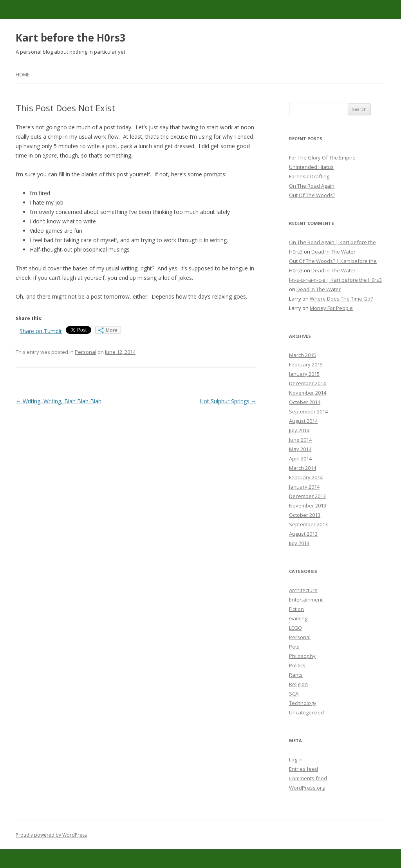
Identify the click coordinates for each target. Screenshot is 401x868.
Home (23, 75)
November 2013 (308, 506)
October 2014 (305, 402)
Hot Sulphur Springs (228, 401)
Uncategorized (306, 712)
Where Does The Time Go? (341, 299)
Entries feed (303, 769)
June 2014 (300, 440)
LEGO (295, 628)
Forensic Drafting (309, 176)
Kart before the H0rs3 (71, 38)
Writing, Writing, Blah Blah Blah (59, 401)
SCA (294, 694)
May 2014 (300, 449)
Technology (303, 703)
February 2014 (306, 477)
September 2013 (308, 524)
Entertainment (306, 600)
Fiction (296, 609)
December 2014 (307, 383)
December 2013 (307, 496)
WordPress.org (307, 788)
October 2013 (305, 515)
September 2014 (308, 411)
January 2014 (304, 487)
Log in (296, 759)
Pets (294, 647)
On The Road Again (312, 186)
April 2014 (300, 458)
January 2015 (304, 374)
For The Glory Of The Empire (322, 158)
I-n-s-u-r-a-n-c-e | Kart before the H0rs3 (335, 280)
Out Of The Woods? (312, 195)
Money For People (331, 308)
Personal (86, 352)
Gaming (298, 618)
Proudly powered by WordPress (51, 835)
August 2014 (303, 421)
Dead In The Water (333, 252)
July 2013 (299, 543)
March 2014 (303, 468)
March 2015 (303, 355)
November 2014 (308, 393)
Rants (296, 675)
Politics (297, 665)
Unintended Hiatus (311, 167)
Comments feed (308, 778)
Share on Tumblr (41, 331)
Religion (298, 684)
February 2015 (306, 364)
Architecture (303, 590)
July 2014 (299, 430)
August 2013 (303, 534)
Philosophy (302, 656)
